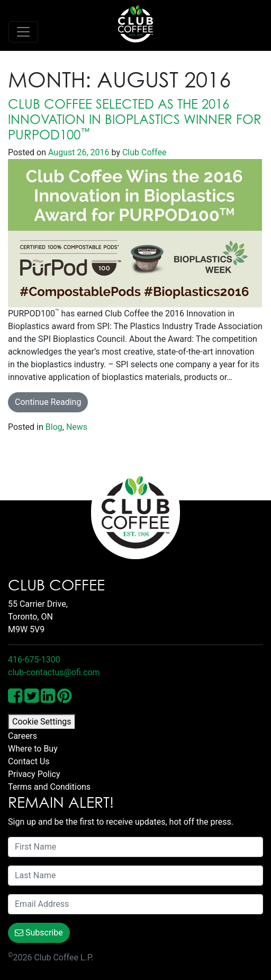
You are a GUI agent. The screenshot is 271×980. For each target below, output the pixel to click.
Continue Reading (48, 402)
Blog (54, 427)
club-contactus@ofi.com (54, 672)
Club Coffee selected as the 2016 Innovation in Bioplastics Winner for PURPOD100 (135, 119)
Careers (22, 736)
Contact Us (29, 761)
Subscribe (39, 933)
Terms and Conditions (49, 787)
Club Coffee (143, 152)
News (77, 427)
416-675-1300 (34, 660)
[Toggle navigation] (23, 32)
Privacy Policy (34, 774)
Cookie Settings (42, 722)
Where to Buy (33, 749)
